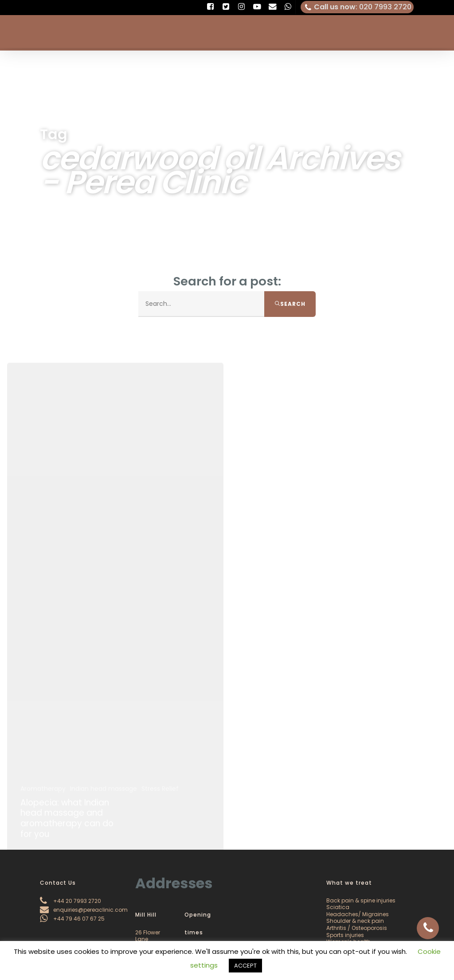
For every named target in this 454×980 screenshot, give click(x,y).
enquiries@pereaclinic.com (84, 910)
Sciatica (338, 907)
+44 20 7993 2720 (70, 901)
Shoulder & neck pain (355, 921)
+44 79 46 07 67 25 (72, 919)
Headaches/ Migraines (358, 914)
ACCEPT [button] (245, 966)
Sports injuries (345, 935)
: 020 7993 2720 (357, 7)
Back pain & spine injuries (361, 900)
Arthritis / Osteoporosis (357, 928)
